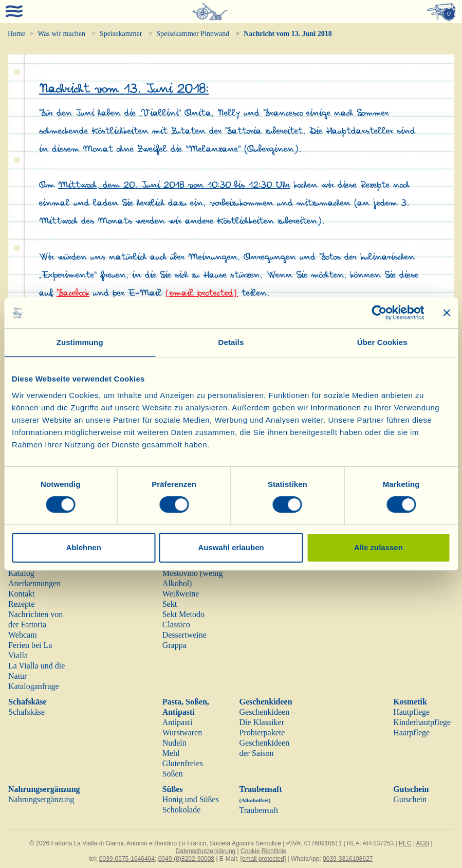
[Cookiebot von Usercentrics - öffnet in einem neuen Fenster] (379, 313)
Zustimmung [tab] (80, 342)
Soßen (173, 774)
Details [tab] (231, 342)
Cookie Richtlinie (263, 851)
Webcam (23, 635)
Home (16, 34)
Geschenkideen (265, 702)
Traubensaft (258, 810)
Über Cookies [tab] (382, 342)
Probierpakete (262, 733)
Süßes (173, 789)
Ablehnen (84, 547)
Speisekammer (121, 34)
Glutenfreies (183, 763)
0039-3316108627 (348, 859)
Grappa (174, 645)
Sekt (170, 604)
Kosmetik (410, 702)
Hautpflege (411, 712)
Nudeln (174, 743)
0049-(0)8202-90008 (186, 859)
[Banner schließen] (447, 313)
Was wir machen (61, 34)
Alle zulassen (378, 547)
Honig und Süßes (191, 799)
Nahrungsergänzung (44, 789)
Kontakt (22, 594)
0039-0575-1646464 (127, 859)
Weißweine (181, 594)
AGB (423, 843)
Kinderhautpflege (422, 722)
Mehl (171, 753)
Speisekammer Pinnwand (193, 34)
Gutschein (411, 789)
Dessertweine (184, 635)
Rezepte (22, 604)
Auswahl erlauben (231, 547)
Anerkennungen (34, 583)
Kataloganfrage (34, 686)
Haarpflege (411, 733)
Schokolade (182, 810)
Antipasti (178, 722)
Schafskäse (27, 702)
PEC (405, 843)
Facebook (73, 293)
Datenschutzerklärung (206, 851)
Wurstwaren (182, 733)
